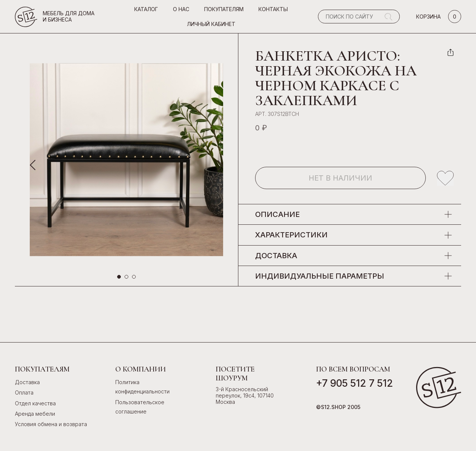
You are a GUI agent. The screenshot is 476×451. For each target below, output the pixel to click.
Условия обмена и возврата (51, 424)
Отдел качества (35, 403)
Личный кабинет (211, 24)
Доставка (27, 382)
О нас (181, 9)
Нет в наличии (340, 178)
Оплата (24, 392)
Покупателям (224, 9)
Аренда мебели (35, 414)
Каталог (146, 9)
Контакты (273, 9)
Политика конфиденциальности (142, 387)
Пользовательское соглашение (140, 407)
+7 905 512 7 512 (355, 383)
